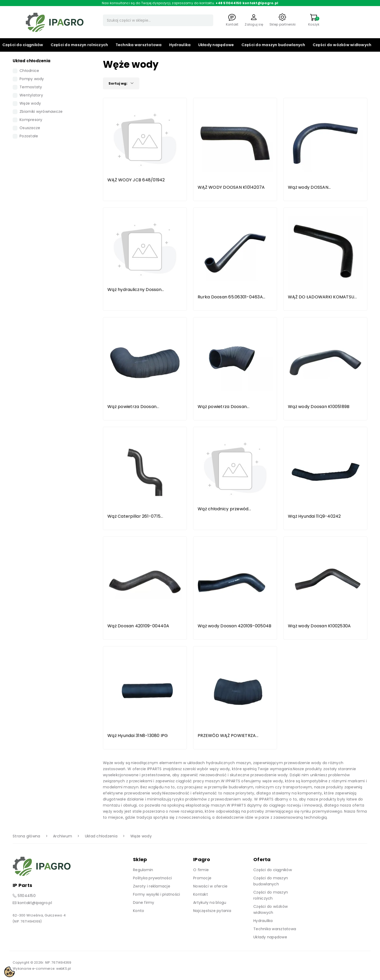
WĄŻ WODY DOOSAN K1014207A (231, 187)
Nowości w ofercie (210, 886)
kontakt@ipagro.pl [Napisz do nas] (260, 3)
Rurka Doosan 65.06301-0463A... (232, 297)
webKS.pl (64, 969)
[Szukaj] (158, 20)
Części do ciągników (23, 45)
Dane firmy (144, 903)
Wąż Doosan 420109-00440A (138, 626)
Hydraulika (180, 45)
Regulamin (143, 870)
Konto (139, 911)
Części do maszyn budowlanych (273, 45)
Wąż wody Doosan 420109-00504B (234, 626)
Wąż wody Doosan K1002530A (319, 626)
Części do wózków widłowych (342, 45)
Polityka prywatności (152, 878)
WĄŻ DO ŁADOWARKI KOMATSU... (322, 297)
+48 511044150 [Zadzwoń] (229, 3)
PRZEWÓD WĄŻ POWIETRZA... (228, 736)
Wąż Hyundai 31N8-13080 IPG (138, 736)
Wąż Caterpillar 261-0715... (135, 516)
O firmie (201, 870)
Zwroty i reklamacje (152, 886)
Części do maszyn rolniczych (79, 45)
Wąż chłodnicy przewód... (224, 509)
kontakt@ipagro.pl (35, 903)
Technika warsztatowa (139, 45)
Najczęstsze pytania (212, 911)
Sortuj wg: (121, 83)
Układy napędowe (216, 45)
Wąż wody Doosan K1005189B (319, 407)
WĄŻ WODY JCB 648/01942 (136, 180)
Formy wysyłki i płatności (156, 894)
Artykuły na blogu (210, 903)
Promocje (202, 878)
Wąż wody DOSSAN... (309, 187)
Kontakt (201, 894)
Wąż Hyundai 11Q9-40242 (314, 516)
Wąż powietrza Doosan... (133, 407)
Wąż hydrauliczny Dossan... (136, 290)
